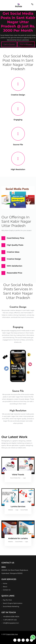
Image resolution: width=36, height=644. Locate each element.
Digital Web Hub (12, 634)
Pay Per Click (7, 600)
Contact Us (7, 590)
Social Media (24, 510)
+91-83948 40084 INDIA (11, 617)
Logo (24, 478)
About (5, 587)
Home (5, 583)
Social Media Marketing (11, 606)
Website (11, 510)
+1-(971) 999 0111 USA (10, 620)
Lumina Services (18, 507)
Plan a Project (26, 44)
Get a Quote (9, 44)
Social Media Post (15, 478)
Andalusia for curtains (18, 538)
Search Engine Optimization (13, 603)
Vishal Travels (18, 475)
